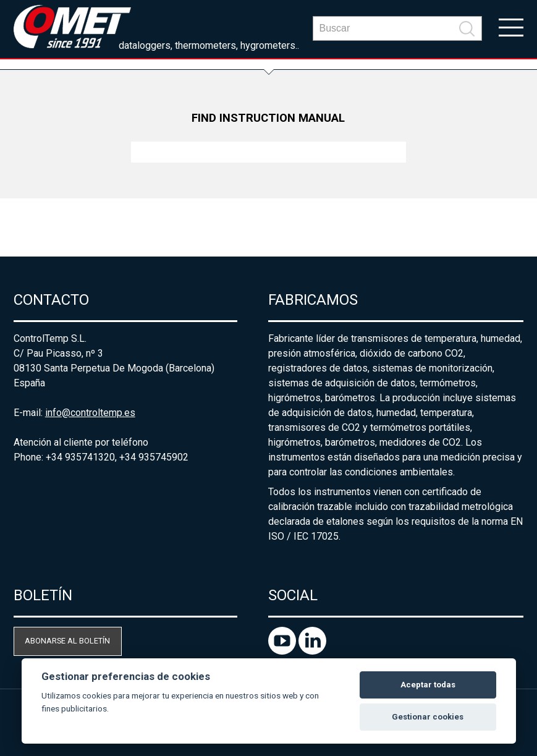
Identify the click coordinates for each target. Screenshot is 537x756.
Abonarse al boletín (67, 641)
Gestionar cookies (428, 717)
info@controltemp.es (90, 413)
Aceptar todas (428, 685)
